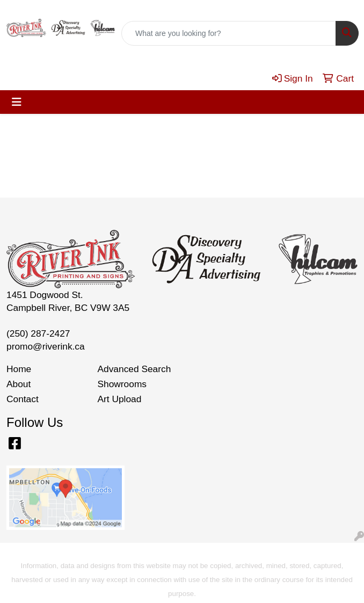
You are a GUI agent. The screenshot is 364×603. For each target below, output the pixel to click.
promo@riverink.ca (46, 346)
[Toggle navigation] (17, 102)
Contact (23, 399)
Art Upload (120, 399)
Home (19, 369)
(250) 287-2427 (38, 333)
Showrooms (122, 384)
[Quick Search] (229, 33)
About (19, 384)
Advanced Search (134, 369)
